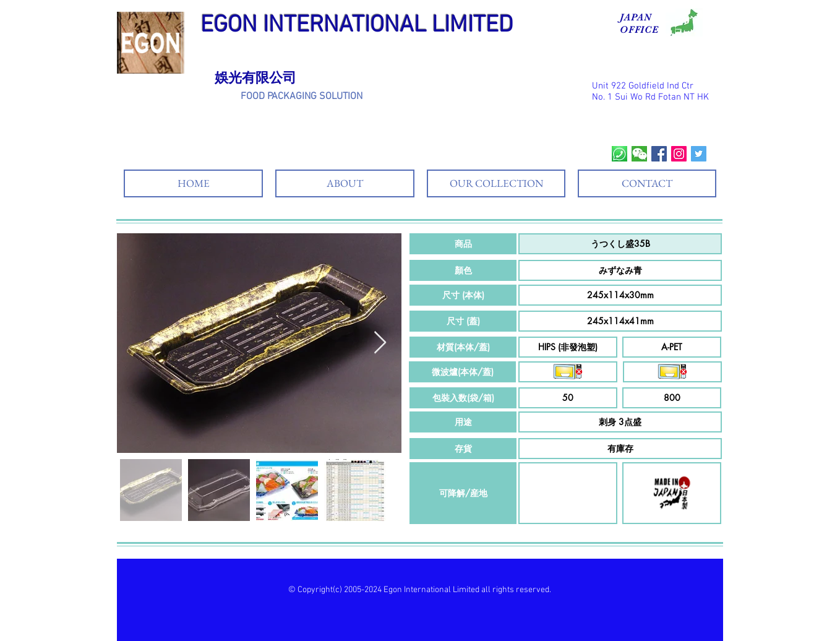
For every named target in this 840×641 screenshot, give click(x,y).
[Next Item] (380, 343)
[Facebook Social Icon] (659, 154)
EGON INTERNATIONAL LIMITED (357, 26)
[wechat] (639, 154)
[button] (463, 244)
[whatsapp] (619, 154)
